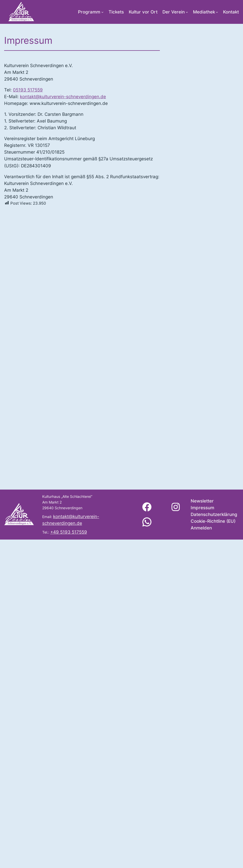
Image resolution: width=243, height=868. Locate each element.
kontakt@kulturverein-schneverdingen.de (63, 97)
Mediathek (204, 12)
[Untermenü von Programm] (102, 12)
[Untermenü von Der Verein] (187, 12)
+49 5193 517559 (69, 532)
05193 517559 (28, 90)
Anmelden (201, 528)
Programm (89, 12)
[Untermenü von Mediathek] (217, 12)
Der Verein (174, 12)
